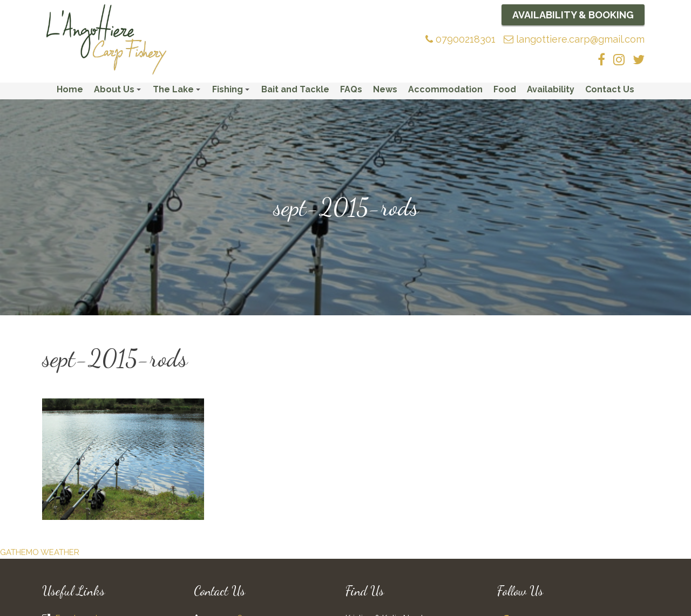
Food (505, 91)
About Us (119, 93)
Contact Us (610, 91)
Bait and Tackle (295, 91)
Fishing (232, 93)
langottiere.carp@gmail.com (574, 39)
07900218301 (460, 39)
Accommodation (445, 91)
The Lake (178, 93)
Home (70, 91)
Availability (551, 91)
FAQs (351, 91)
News (385, 91)
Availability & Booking (573, 15)
